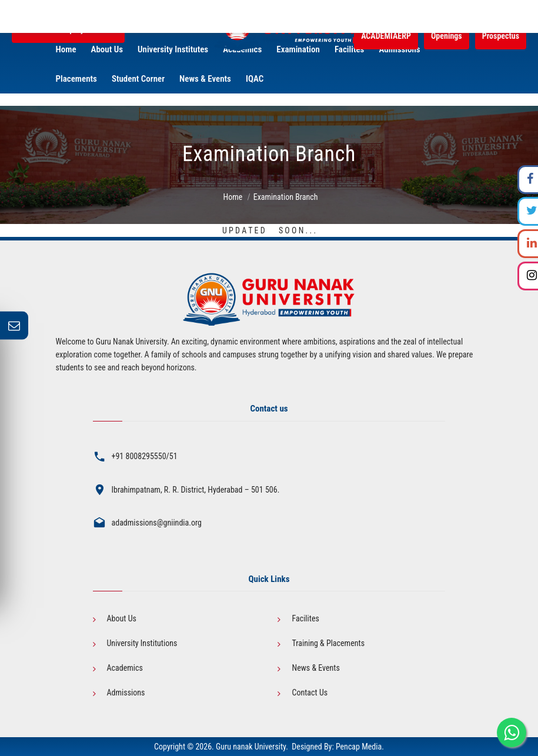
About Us (122, 618)
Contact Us (310, 693)
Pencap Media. (360, 747)
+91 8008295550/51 (145, 456)
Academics (125, 668)
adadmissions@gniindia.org (157, 523)
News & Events (315, 668)
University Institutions (142, 643)
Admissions (126, 693)
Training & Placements (328, 643)
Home (233, 197)
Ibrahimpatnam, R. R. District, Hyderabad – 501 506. (196, 490)
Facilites (305, 618)
